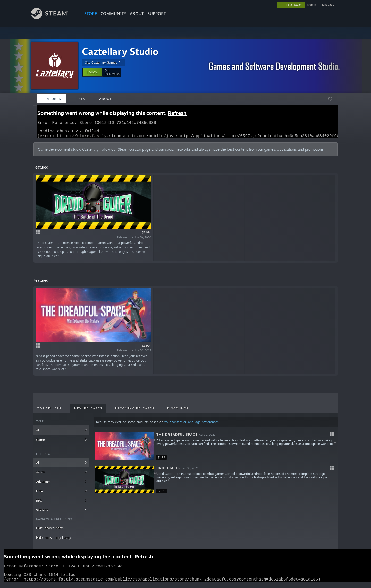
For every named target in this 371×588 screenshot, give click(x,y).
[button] (92, 72)
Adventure (61, 485)
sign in (312, 5)
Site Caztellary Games (103, 62)
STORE (91, 14)
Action (61, 475)
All (61, 433)
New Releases (88, 411)
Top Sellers (49, 411)
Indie (61, 494)
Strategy (61, 513)
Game (61, 443)
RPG (61, 504)
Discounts (178, 411)
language (328, 5)
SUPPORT (157, 14)
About (137, 14)
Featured (52, 99)
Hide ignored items (50, 531)
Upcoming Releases (135, 411)
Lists (80, 99)
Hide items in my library (54, 541)
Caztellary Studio (120, 51)
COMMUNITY (113, 14)
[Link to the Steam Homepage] (54, 18)
